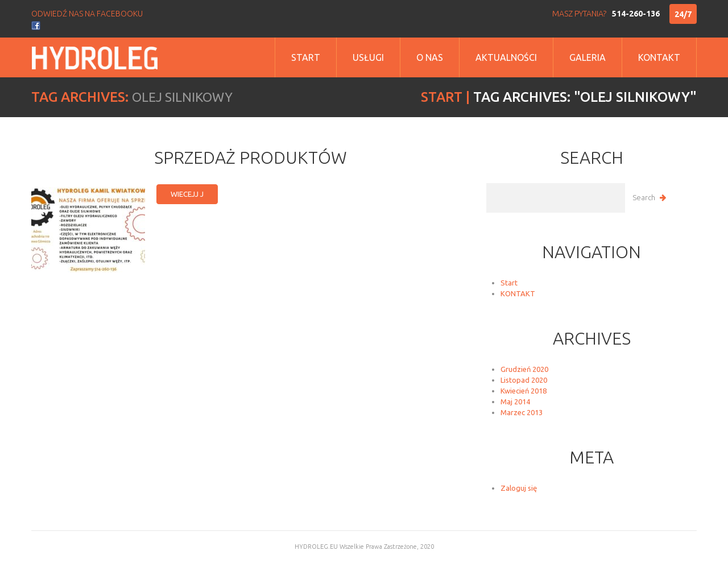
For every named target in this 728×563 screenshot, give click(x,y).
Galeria (588, 57)
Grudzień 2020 (524, 369)
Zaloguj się (519, 488)
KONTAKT (518, 293)
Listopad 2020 (524, 380)
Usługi (368, 57)
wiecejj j (187, 194)
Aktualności (506, 57)
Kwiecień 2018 (524, 391)
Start (306, 57)
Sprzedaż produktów (251, 158)
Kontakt (659, 57)
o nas (430, 57)
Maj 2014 (515, 401)
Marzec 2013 (522, 412)
